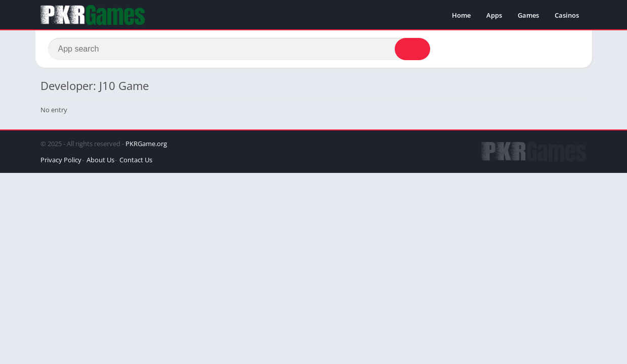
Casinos (567, 15)
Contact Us (136, 160)
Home (461, 15)
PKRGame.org (146, 144)
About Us (100, 160)
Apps (494, 15)
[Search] (239, 49)
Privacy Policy (61, 160)
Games (528, 15)
